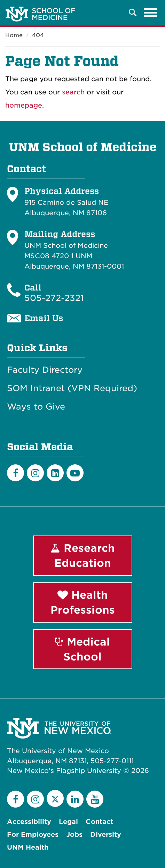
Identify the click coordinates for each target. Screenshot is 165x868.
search (73, 92)
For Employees (33, 835)
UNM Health (28, 847)
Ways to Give (36, 407)
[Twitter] (55, 798)
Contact (99, 822)
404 (38, 35)
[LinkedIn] (55, 473)
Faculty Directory (45, 370)
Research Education (83, 555)
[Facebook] (15, 473)
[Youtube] (75, 473)
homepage (24, 105)
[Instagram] (35, 473)
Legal (68, 822)
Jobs (74, 835)
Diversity (106, 835)
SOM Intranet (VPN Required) (72, 388)
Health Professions (83, 602)
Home (14, 35)
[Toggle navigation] (151, 12)
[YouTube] (95, 799)
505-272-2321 (54, 298)
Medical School (82, 649)
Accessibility (29, 822)
